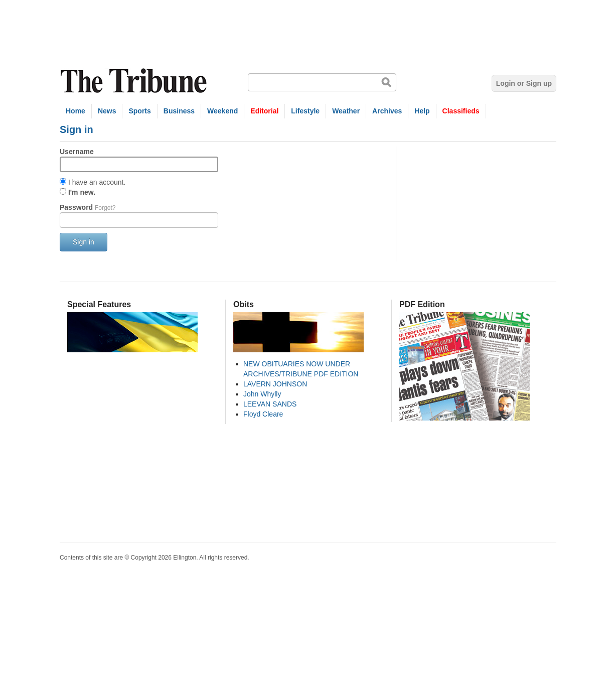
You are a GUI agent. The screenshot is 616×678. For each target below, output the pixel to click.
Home (75, 111)
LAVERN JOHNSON (275, 384)
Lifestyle (305, 111)
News (107, 111)
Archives (387, 111)
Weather (346, 111)
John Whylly (262, 394)
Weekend (222, 111)
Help (422, 111)
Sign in (84, 242)
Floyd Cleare (263, 414)
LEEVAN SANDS (270, 404)
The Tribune (135, 81)
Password (88, 207)
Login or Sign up (524, 83)
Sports (139, 111)
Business (179, 111)
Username (77, 152)
